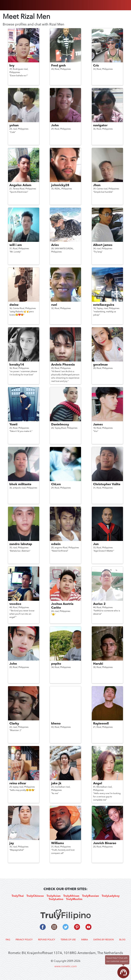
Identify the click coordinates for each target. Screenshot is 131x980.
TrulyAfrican (71, 896)
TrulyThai (18, 896)
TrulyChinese (35, 896)
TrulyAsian (54, 896)
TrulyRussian (90, 896)
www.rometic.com (66, 966)
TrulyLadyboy (111, 896)
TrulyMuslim (74, 899)
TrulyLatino (56, 899)
